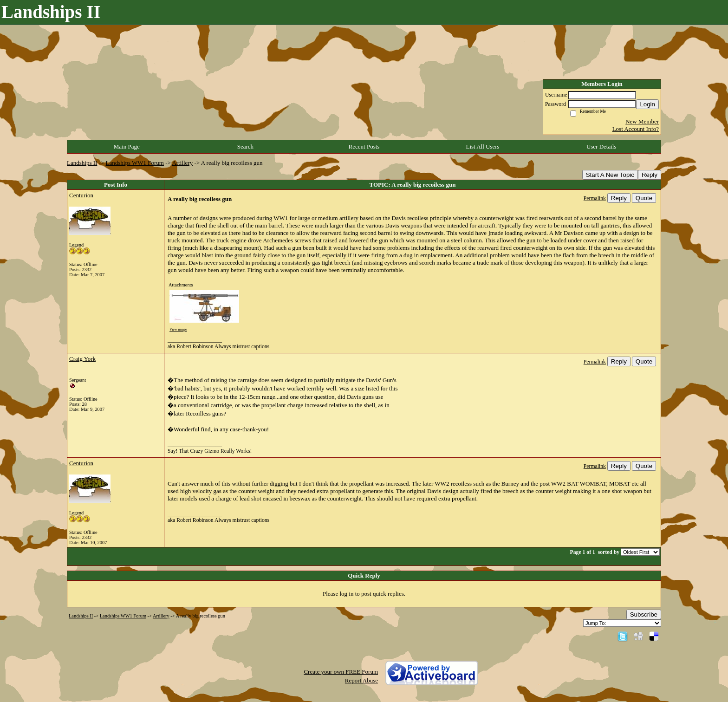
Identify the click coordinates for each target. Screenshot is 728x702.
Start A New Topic (610, 175)
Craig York (82, 359)
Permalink (595, 198)
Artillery (182, 163)
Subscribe (644, 614)
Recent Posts (364, 146)
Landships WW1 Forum (135, 163)
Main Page (127, 146)
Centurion (81, 195)
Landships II (82, 163)
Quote (644, 198)
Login (647, 104)
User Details (601, 146)
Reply (650, 175)
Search (245, 146)
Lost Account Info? (636, 129)
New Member (642, 121)
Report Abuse (361, 680)
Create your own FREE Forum (341, 672)
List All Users (482, 146)
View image (178, 329)
